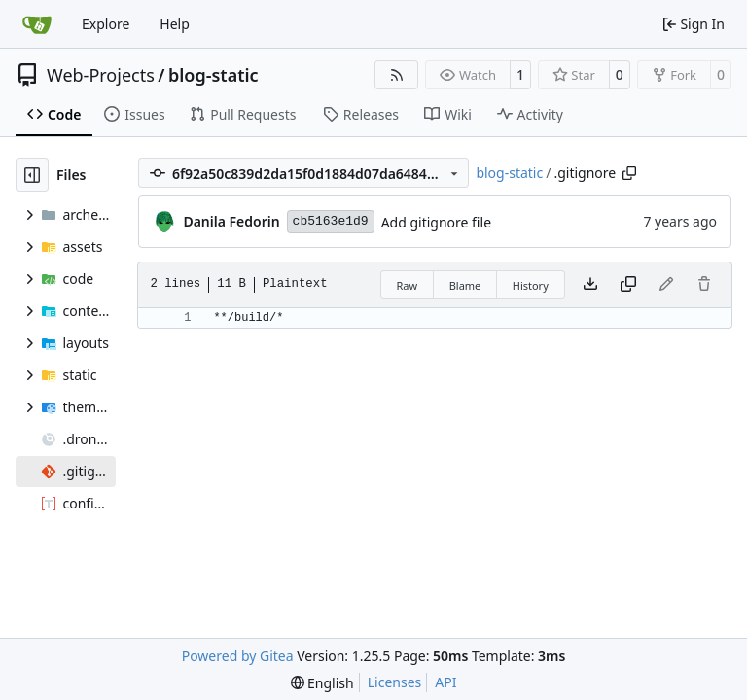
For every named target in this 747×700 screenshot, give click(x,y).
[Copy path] (629, 173)
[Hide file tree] (32, 175)
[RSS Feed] (397, 75)
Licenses (395, 682)
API (445, 682)
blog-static (213, 75)
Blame (465, 285)
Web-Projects (101, 75)
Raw (408, 285)
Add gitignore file (436, 222)
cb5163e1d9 (331, 221)
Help (175, 24)
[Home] (37, 24)
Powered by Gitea (238, 656)
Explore (106, 24)
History (531, 285)
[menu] (322, 683)
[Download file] (590, 285)
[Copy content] (628, 285)
